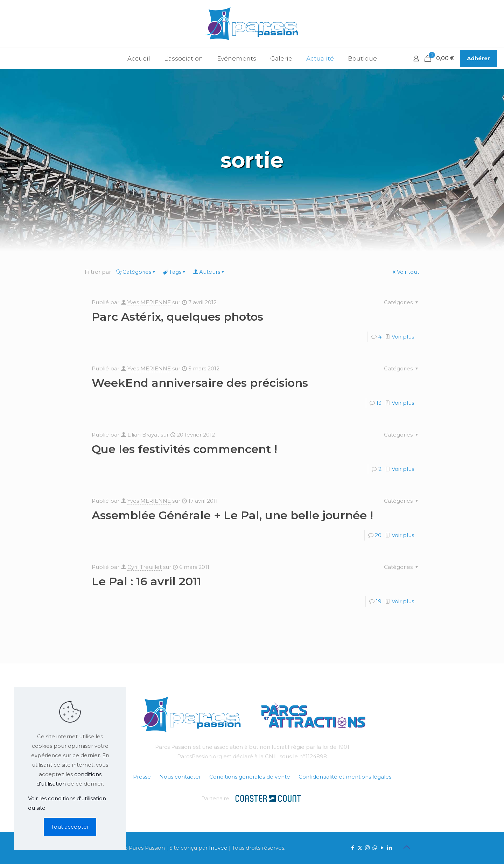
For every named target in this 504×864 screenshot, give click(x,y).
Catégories (136, 272)
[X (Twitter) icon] (360, 848)
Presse (142, 777)
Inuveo (218, 848)
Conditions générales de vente (250, 777)
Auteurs (209, 272)
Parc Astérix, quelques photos (177, 317)
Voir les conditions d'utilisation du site (67, 803)
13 (379, 403)
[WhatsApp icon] (375, 848)
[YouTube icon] (382, 848)
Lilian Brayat (143, 435)
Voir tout (405, 272)
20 (378, 535)
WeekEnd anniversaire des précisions (200, 383)
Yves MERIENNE (149, 302)
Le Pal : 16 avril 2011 (146, 581)
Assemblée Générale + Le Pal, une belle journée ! (232, 515)
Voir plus (403, 337)
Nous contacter (180, 777)
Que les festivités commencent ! (184, 449)
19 (379, 601)
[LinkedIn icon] (389, 848)
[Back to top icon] (406, 847)
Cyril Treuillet (145, 567)
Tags (175, 272)
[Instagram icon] (367, 848)
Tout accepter (70, 827)
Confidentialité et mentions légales (345, 777)
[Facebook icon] (353, 848)
